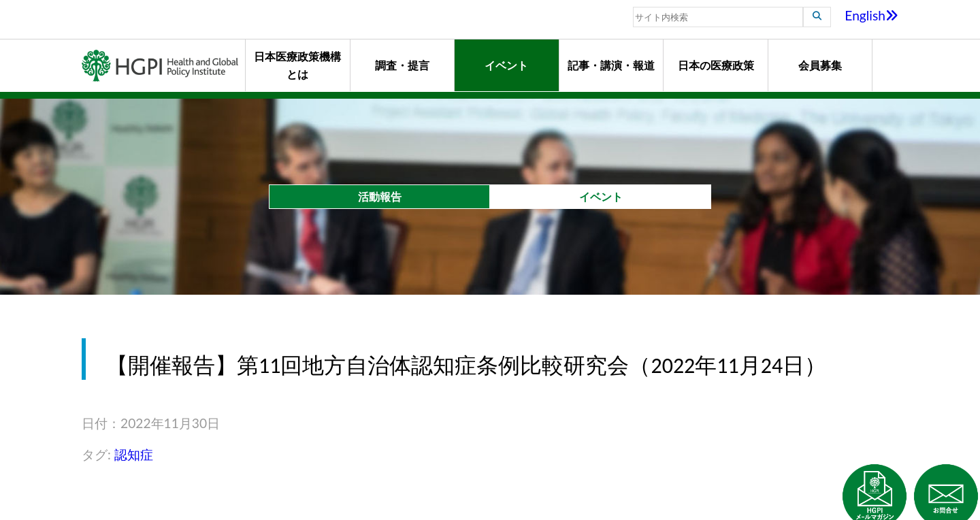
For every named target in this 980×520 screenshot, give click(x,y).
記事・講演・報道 (611, 65)
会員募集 (820, 65)
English (871, 15)
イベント (506, 65)
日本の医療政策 (716, 65)
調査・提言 (402, 65)
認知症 (134, 454)
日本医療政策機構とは (297, 65)
